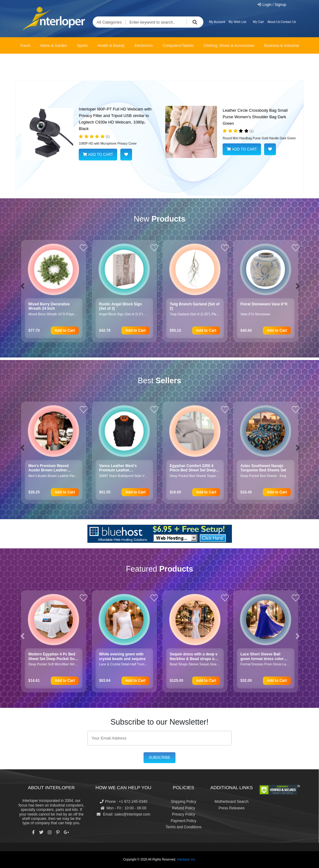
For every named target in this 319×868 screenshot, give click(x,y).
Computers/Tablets (178, 46)
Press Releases (232, 808)
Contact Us (288, 22)
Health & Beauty (111, 46)
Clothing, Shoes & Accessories (229, 46)
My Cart (258, 22)
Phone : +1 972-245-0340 (124, 802)
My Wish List (238, 22)
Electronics (144, 46)
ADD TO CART (98, 155)
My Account (217, 22)
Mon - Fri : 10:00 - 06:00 (123, 808)
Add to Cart (65, 331)
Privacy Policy (184, 814)
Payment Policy (184, 821)
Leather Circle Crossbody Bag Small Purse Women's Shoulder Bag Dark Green (255, 117)
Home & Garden (54, 46)
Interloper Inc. (186, 859)
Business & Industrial (281, 46)
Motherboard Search (231, 802)
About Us (274, 22)
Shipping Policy (184, 802)
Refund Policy (184, 808)
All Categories (109, 22)
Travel (25, 46)
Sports (82, 46)
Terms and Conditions (184, 827)
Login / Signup (271, 5)
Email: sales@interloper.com (124, 814)
